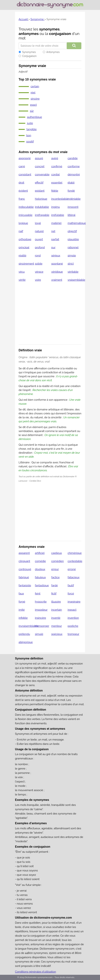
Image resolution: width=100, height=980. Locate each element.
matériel (56, 223)
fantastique (42, 585)
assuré (39, 158)
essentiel (57, 183)
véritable (73, 272)
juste (30, 123)
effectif (39, 183)
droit (22, 183)
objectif (72, 231)
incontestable (60, 199)
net (53, 231)
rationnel (73, 247)
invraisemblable (28, 626)
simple (72, 256)
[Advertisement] (50, 315)
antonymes (29, 34)
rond (38, 256)
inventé (56, 618)
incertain (57, 610)
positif (30, 142)
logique (23, 223)
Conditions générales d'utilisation (36, 972)
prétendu (24, 634)
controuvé (25, 569)
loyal (38, 223)
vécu (22, 272)
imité (22, 610)
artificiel (40, 553)
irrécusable (26, 215)
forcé (71, 594)
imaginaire (74, 602)
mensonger (42, 626)
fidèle (55, 191)
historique (41, 199)
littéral (72, 215)
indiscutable (26, 207)
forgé (22, 602)
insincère (41, 618)
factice (55, 577)
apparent (24, 553)
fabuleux (40, 577)
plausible (73, 239)
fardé (54, 585)
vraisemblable (76, 280)
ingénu (56, 207)
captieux (57, 553)
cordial (55, 174)
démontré (74, 174)
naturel (39, 231)
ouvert (39, 239)
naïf (21, 231)
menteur (57, 626)
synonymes (49, 29)
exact (33, 105)
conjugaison (60, 34)
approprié (25, 158)
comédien (58, 561)
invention (73, 618)
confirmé (57, 166)
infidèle (23, 618)
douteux (40, 569)
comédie (40, 561)
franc (22, 199)
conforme (74, 166)
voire (38, 280)
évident (23, 191)
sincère (35, 99)
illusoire (56, 602)
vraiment (57, 280)
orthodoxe (25, 239)
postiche (73, 626)
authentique (35, 117)
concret (40, 166)
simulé (39, 634)
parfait (55, 239)
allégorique (26, 642)
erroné (72, 569)
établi (71, 183)
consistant (25, 174)
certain (35, 86)
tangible (32, 129)
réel (33, 93)
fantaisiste (25, 585)
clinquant (24, 561)
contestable (75, 561)
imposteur (41, 610)
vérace (39, 272)
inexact (72, 610)
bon (29, 135)
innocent (73, 207)
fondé (71, 191)
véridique (57, 272)
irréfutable (58, 215)
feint (38, 594)
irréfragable (42, 215)
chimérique (75, 553)
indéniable (74, 199)
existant (40, 191)
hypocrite (41, 602)
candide (73, 158)
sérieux (56, 256)
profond (40, 247)
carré (22, 166)
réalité (22, 256)
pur (53, 247)
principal (24, 247)
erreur (55, 569)
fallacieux (73, 577)
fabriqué (24, 577)
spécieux (57, 634)
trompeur (73, 634)
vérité (22, 280)
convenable (42, 174)
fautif (71, 585)
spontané (57, 264)
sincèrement (26, 264)
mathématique (77, 223)
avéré (55, 158)
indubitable (42, 207)
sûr (32, 111)
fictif (54, 594)
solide (39, 264)
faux (21, 594)
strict (71, 264)
